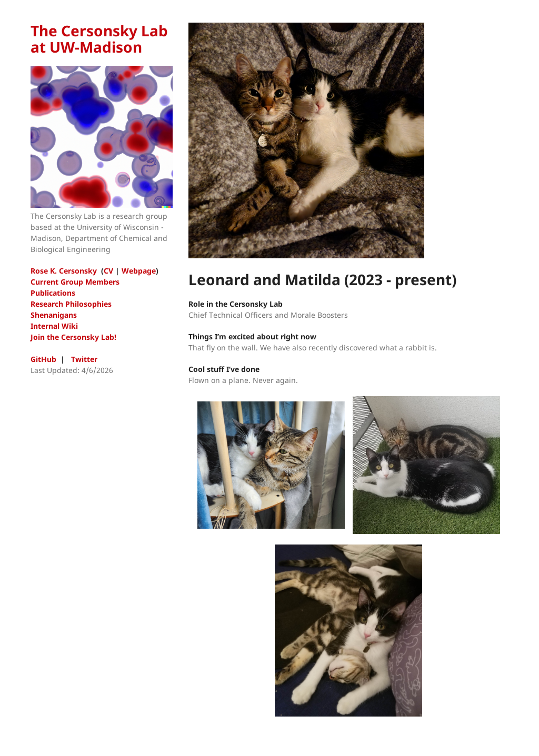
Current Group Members (75, 282)
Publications (53, 293)
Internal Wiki (54, 326)
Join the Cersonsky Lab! (73, 337)
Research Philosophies (71, 304)
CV (108, 271)
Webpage (139, 271)
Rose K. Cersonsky (64, 271)
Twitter (84, 359)
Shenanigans (54, 315)
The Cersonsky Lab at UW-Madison (99, 39)
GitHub (43, 359)
